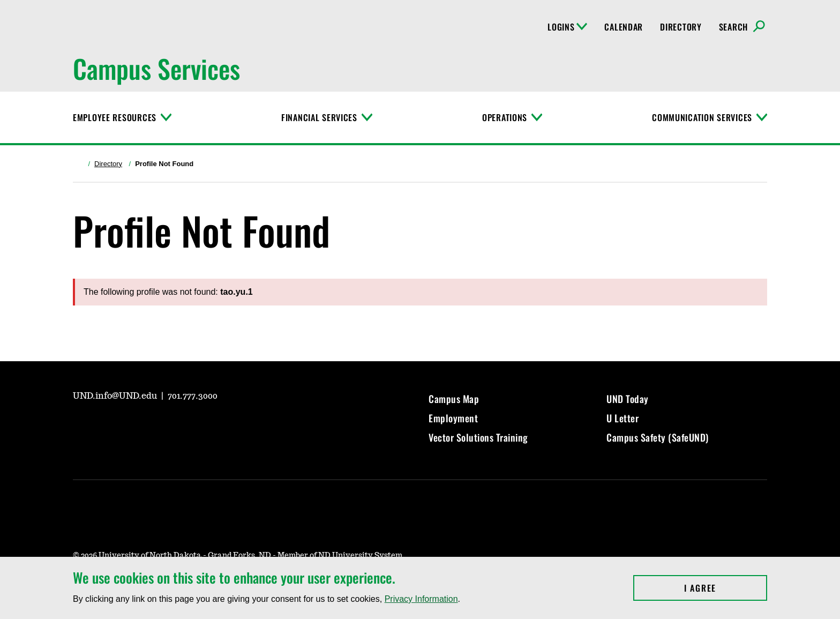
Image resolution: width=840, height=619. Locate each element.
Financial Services (319, 117)
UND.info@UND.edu (116, 396)
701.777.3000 (193, 396)
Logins (567, 27)
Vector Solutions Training (478, 437)
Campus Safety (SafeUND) (658, 437)
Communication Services (702, 117)
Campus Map (454, 399)
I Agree (726, 588)
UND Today (628, 399)
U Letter (622, 418)
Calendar (624, 27)
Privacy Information (421, 599)
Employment (453, 418)
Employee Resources (115, 117)
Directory (681, 27)
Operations (505, 117)
